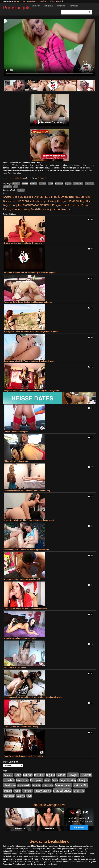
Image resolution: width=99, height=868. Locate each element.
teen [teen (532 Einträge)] (65, 209)
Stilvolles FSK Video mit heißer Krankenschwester (25, 609)
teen (16, 187)
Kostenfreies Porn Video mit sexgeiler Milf (22, 579)
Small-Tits (89, 184)
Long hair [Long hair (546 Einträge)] (17, 205)
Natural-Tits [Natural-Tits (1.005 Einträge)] (47, 205)
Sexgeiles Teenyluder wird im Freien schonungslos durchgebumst (32, 391)
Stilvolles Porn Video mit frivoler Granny (21, 727)
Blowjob (33, 184)
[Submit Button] (89, 12)
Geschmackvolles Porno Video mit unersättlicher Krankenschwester (33, 697)
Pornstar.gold (17, 8)
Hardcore (59, 184)
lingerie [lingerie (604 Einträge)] (7, 205)
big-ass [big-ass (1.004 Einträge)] (24, 197)
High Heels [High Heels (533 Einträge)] (86, 201)
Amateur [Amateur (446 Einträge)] (8, 197)
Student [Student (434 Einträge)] (58, 209)
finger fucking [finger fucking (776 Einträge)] (49, 201)
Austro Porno (19, 1)
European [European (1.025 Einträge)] (22, 201)
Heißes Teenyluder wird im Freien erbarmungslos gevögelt (29, 520)
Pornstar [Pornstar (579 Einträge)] (76, 205)
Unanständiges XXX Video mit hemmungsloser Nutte (26, 550)
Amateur (16, 184)
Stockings (8, 187)
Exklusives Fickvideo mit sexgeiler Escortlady (23, 756)
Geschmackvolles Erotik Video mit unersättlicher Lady (27, 491)
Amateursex (32, 1)
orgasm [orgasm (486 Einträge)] (59, 205)
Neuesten (36, 6)
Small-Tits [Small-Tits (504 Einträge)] (36, 209)
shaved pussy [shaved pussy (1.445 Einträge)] (21, 209)
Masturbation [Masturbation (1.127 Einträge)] (31, 205)
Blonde (25, 184)
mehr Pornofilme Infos (12, 173)
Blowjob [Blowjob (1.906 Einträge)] (63, 197)
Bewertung (61, 6)
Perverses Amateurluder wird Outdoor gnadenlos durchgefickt (30, 273)
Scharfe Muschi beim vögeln (16, 432)
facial (51, 184)
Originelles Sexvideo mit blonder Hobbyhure (23, 243)
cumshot (42, 184)
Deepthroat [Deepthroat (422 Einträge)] (9, 201)
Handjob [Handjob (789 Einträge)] (62, 201)
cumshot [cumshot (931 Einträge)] (86, 197)
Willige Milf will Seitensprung (16, 461)
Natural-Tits (78, 184)
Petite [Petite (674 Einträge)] (67, 205)
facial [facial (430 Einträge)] (31, 201)
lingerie (68, 184)
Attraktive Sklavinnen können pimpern (20, 638)
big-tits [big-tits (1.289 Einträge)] (44, 197)
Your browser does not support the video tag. (49, 48)
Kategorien (48, 6)
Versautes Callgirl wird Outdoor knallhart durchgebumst (28, 302)
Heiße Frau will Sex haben (15, 668)
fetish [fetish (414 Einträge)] (37, 201)
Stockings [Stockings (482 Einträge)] (48, 209)
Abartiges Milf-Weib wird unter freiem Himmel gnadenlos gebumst (32, 332)
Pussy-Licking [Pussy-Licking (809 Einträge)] (43, 791)
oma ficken (44, 1)
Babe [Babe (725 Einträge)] (16, 197)
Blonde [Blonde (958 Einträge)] (53, 197)
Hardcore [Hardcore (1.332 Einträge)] (74, 201)
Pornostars (73, 6)
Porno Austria (56, 1)
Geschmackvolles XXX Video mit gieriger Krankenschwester (29, 361)
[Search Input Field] (74, 12)
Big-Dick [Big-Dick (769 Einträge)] (34, 197)
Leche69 (21, 190)
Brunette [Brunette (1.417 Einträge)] (75, 197)
